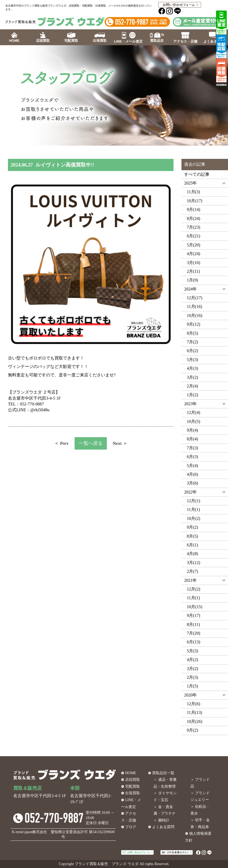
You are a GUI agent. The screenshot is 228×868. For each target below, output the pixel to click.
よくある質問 (163, 827)
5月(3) (192, 360)
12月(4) (193, 412)
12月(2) (193, 589)
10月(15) (195, 607)
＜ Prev (61, 443)
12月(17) (195, 298)
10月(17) (195, 201)
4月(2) (192, 660)
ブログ (131, 827)
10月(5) (193, 421)
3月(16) (193, 263)
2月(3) (192, 677)
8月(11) (193, 624)
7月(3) (192, 448)
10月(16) (195, 315)
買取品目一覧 (163, 773)
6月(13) (193, 642)
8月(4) (192, 439)
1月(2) (192, 395)
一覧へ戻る (91, 443)
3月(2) (192, 377)
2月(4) (192, 386)
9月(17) (193, 615)
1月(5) (192, 686)
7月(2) (192, 342)
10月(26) (195, 721)
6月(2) (192, 351)
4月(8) (192, 554)
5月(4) (192, 466)
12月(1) (193, 501)
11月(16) (194, 306)
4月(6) (192, 474)
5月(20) (193, 245)
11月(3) (193, 192)
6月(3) (192, 457)
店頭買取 (133, 780)
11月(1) (193, 509)
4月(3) (192, 368)
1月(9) (192, 280)
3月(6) (192, 483)
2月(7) (192, 571)
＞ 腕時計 (161, 820)
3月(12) (193, 563)
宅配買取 (133, 786)
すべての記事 (197, 174)
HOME (131, 773)
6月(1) (192, 545)
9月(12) (193, 324)
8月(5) (192, 333)
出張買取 (133, 793)
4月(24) (193, 254)
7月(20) (193, 633)
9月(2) (192, 527)
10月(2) (193, 518)
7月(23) (193, 227)
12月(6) (193, 704)
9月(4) (192, 430)
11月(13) (194, 712)
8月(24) (193, 218)
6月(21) (193, 236)
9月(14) (193, 209)
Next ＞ (120, 443)
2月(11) (193, 271)
